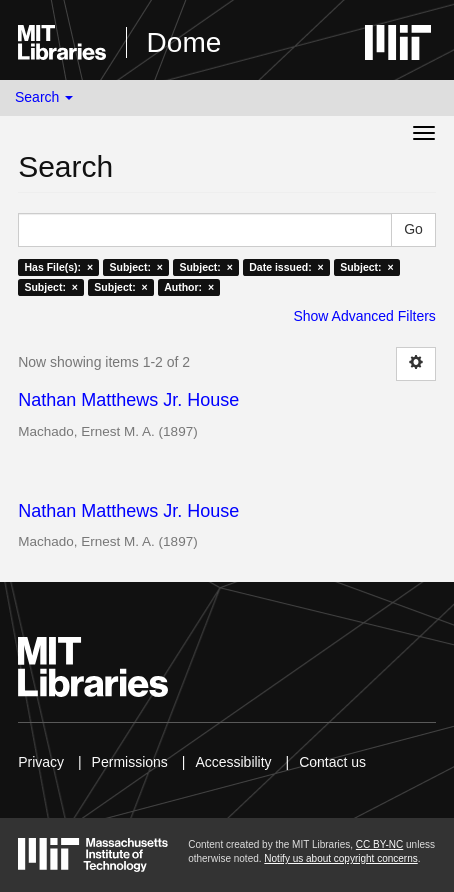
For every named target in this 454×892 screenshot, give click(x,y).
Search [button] (44, 97)
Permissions (130, 762)
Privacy (41, 762)
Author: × (189, 287)
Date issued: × (286, 267)
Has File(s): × (58, 267)
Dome (184, 42)
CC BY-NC (379, 844)
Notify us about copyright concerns (340, 858)
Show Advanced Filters (364, 316)
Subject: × (136, 267)
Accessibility (233, 762)
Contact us (332, 762)
